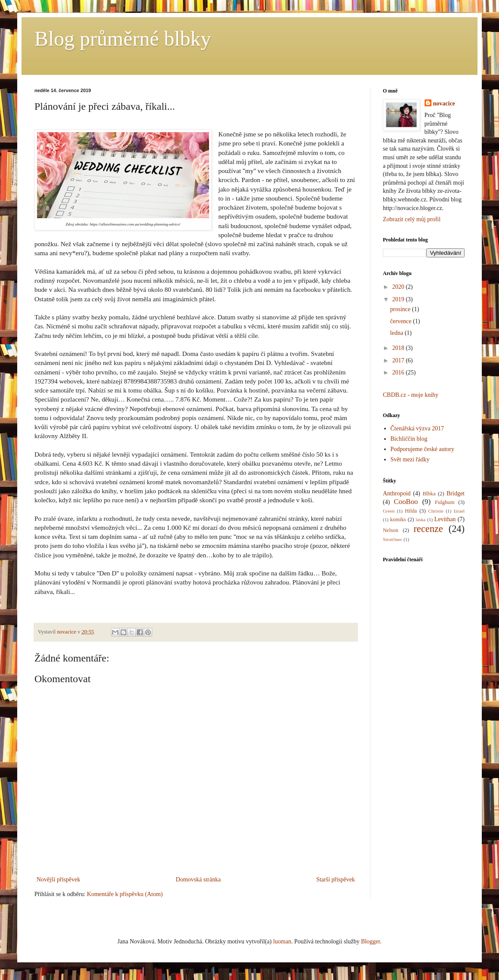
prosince (401, 309)
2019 (399, 299)
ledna (397, 333)
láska (420, 519)
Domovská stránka (199, 880)
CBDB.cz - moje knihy (411, 395)
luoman (282, 941)
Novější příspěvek (58, 880)
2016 (399, 373)
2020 (399, 287)
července (402, 321)
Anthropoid (397, 493)
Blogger (370, 941)
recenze (428, 529)
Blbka (429, 494)
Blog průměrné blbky (123, 39)
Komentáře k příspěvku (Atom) (125, 894)
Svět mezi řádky (410, 459)
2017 (399, 360)
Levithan (445, 519)
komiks (398, 519)
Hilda (411, 511)
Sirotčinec (393, 539)
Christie (436, 511)
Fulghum (445, 502)
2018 (399, 348)
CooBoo (406, 502)
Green (389, 511)
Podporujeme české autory (423, 449)
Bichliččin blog (409, 439)
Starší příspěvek (336, 880)
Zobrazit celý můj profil (412, 219)
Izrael (459, 511)
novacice (444, 104)
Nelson (391, 530)
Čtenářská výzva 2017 (417, 428)
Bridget (456, 493)
